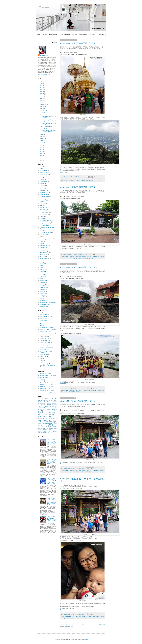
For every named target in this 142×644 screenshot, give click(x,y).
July (43, 115)
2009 (41, 158)
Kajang (41, 236)
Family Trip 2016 (90, 179)
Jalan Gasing (43, 204)
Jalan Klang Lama (44, 207)
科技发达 (40, 431)
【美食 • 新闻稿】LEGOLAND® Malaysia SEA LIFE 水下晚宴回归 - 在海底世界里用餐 (52, 481)
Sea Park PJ (43, 269)
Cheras (42, 187)
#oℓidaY (66, 179)
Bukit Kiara (42, 185)
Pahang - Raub (43, 337)
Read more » (63, 172)
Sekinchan (42, 358)
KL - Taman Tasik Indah (45, 233)
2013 (41, 150)
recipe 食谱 (52, 411)
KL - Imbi (42, 216)
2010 (41, 156)
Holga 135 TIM (54, 402)
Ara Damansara (44, 170)
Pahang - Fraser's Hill (45, 331)
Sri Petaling (43, 290)
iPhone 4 (41, 409)
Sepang (42, 360)
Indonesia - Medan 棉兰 (46, 377)
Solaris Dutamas (44, 286)
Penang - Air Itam (44, 344)
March (43, 138)
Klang (41, 244)
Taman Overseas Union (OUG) (47, 302)
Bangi (41, 178)
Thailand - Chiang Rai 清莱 (67, 392)
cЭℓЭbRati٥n (42, 408)
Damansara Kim (44, 194)
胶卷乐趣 (46, 431)
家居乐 (40, 427)
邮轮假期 (43, 433)
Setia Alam (42, 282)
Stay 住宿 (74, 35)
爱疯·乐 (46, 430)
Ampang (42, 169)
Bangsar (42, 180)
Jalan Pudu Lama (44, 209)
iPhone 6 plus (85, 616)
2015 (41, 145)
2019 (41, 96)
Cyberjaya (42, 189)
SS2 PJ (42, 267)
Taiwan (41, 381)
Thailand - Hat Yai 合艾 (45, 388)
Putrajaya (42, 266)
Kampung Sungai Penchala (46, 238)
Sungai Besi (43, 293)
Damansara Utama (44, 198)
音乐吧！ (48, 433)
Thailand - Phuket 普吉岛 (46, 392)
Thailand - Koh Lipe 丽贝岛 (46, 390)
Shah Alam (42, 284)
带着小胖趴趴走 (89, 181)
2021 (41, 92)
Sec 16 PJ (42, 273)
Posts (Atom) (70, 627)
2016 (41, 102)
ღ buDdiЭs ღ (48, 419)
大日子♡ (44, 425)
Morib (41, 326)
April (43, 136)
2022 (41, 90)
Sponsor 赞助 (101, 35)
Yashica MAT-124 (49, 406)
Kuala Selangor (43, 320)
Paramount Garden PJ (45, 260)
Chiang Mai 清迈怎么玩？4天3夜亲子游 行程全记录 (48, 131)
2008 (41, 160)
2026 (41, 81)
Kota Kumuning (43, 247)
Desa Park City (43, 200)
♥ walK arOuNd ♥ (82, 179)
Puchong (42, 264)
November (44, 106)
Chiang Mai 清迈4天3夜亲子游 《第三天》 (79, 187)
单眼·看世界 (48, 423)
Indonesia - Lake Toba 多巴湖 (47, 375)
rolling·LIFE (41, 412)
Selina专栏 (49, 405)
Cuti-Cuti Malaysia (65, 35)
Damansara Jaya (44, 193)
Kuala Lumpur (43, 249)
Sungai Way (43, 297)
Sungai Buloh (43, 295)
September (44, 111)
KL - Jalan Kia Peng (45, 218)
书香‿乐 (40, 423)
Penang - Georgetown (45, 342)
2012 (41, 152)
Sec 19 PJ (42, 277)
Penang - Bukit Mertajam (46, 348)
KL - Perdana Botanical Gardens (48, 227)
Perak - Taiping (43, 355)
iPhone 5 (49, 410)
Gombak (42, 202)
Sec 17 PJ (42, 275)
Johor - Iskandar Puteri (45, 316)
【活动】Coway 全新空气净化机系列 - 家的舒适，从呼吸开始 (52, 462)
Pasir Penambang (44, 340)
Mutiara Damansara (45, 258)
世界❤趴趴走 (79, 181)
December (44, 104)
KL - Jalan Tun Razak (45, 222)
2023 (41, 88)
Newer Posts (64, 624)
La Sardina (42, 403)
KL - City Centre (44, 215)
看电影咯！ (51, 430)
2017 (41, 100)
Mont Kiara (42, 256)
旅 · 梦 (54, 428)
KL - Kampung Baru (45, 226)
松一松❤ (40, 430)
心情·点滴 (48, 428)
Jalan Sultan (43, 211)
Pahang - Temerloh (44, 339)
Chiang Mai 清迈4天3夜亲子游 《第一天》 (79, 401)
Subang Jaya (43, 291)
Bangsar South (43, 182)
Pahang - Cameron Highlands (47, 329)
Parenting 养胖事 (83, 35)
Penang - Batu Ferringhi (46, 346)
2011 (41, 154)
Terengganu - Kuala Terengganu (47, 366)
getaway (52, 408)
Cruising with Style (50, 400)
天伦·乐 (84, 181)
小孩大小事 (46, 427)
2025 (41, 83)
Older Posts (102, 624)
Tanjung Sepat (43, 362)
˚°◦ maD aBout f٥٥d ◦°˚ (73, 179)
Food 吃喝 (45, 35)
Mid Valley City (43, 255)
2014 (41, 147)
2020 (41, 94)
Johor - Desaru (43, 315)
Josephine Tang (44, 55)
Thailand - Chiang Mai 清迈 (69, 181)
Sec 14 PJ (42, 271)
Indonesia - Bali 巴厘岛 (45, 374)
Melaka (42, 324)
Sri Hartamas (43, 288)
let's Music (45, 411)
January (43, 143)
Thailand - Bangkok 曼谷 (46, 383)
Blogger (86, 640)
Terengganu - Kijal (44, 364)
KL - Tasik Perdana (44, 234)
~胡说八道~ (47, 415)
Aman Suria (43, 167)
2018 (41, 98)
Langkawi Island (44, 322)
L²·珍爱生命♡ (49, 403)
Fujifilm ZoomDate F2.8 (44, 402)
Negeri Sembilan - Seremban (47, 328)
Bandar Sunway (44, 174)
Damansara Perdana (45, 196)
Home (38, 35)
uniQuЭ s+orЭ (48, 412)
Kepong (42, 242)
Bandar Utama (43, 176)
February (44, 141)
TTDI (41, 299)
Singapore (42, 379)
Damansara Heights (45, 191)
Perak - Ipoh (43, 350)
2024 (41, 86)
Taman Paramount (44, 304)
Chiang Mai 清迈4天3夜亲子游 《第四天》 (79, 43)
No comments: (81, 177)
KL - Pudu (42, 231)
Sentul (41, 279)
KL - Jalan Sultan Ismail (45, 220)
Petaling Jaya (43, 262)
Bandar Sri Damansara (45, 172)
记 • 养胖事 (54, 431)
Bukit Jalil (42, 183)
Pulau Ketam (43, 356)
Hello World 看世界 (54, 35)
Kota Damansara (44, 245)
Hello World (97, 179)
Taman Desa (43, 301)
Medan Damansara (44, 253)
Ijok (41, 313)
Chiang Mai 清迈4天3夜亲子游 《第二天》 (79, 267)
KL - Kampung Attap (45, 224)
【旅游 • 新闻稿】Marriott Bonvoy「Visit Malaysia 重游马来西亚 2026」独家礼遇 (52, 442)
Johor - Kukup (43, 318)
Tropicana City (43, 306)
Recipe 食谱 (93, 35)
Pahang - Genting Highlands (47, 333)
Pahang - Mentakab (45, 335)
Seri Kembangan (44, 280)
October (43, 108)
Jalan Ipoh (42, 205)
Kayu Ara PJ (43, 240)
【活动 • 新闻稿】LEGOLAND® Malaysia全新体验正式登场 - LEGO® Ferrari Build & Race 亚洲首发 (52, 520)
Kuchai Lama (43, 251)
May (43, 134)
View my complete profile (44, 75)
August (43, 113)
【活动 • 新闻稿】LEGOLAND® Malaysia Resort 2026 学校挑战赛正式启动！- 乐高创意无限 (52, 501)
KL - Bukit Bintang (44, 213)
